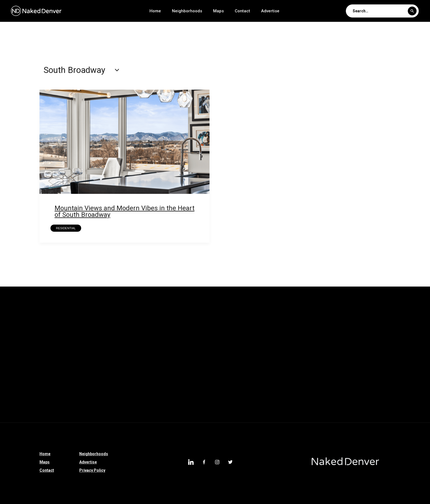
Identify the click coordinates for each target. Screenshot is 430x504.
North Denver (319, 314)
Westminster (321, 385)
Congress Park (313, 414)
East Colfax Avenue (276, 328)
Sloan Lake (222, 371)
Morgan (113, 400)
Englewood (338, 371)
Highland (323, 357)
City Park (252, 357)
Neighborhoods (187, 11)
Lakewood (104, 414)
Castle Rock (267, 342)
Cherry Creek (351, 414)
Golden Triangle (283, 385)
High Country (365, 342)
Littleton (415, 357)
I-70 (40, 342)
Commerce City (122, 385)
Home (155, 11)
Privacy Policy (92, 470)
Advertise (270, 11)
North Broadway (259, 371)
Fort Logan (385, 414)
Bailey (394, 342)
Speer (239, 342)
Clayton (95, 342)
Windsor (371, 400)
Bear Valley (15, 342)
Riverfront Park (319, 328)
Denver (40, 371)
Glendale (223, 357)
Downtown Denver (172, 414)
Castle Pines (101, 314)
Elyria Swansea (167, 314)
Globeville (53, 400)
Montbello (369, 371)
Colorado (123, 342)
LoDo (132, 357)
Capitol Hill (84, 400)
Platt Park (237, 400)
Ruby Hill (35, 357)
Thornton (133, 314)
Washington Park (361, 385)
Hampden (61, 385)
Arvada (55, 414)
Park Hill (259, 314)
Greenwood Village (54, 328)
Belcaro (157, 357)
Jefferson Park (189, 357)
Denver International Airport (123, 371)
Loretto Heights (129, 328)
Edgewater (229, 314)
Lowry (264, 400)
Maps (218, 11)
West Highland (72, 371)
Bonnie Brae (166, 328)
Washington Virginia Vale (224, 414)
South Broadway (301, 371)
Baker (138, 400)
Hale (215, 385)
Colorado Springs (362, 328)
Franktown (331, 342)
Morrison (153, 342)
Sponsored (66, 342)
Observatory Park (20, 414)
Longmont (400, 328)
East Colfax (399, 385)
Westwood (300, 342)
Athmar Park (383, 357)
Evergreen (135, 414)
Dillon (10, 357)
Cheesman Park (273, 414)
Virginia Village (295, 400)
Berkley (414, 414)
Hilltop (193, 385)
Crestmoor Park (336, 400)
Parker (46, 314)
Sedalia (215, 342)
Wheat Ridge (205, 400)
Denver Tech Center (22, 385)
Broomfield (15, 328)
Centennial (190, 371)
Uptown (89, 385)
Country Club (16, 314)
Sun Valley (406, 314)
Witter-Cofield (168, 400)
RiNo (78, 414)
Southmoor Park (288, 357)
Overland (352, 357)
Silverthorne (185, 342)
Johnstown (65, 357)
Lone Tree (93, 328)
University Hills (404, 371)
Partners (287, 314)
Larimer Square (101, 357)
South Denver (244, 385)
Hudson (200, 314)
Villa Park (13, 371)
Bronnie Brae (235, 328)
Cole (164, 371)
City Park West (162, 385)
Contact (242, 11)
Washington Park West (364, 314)
